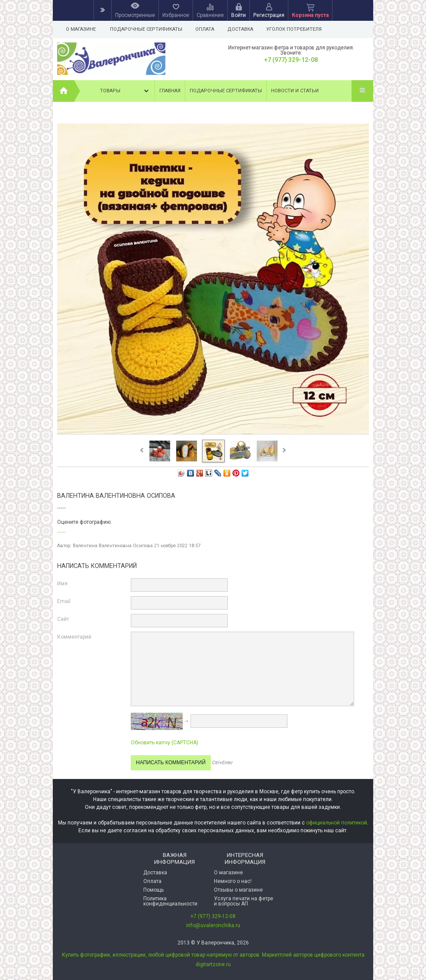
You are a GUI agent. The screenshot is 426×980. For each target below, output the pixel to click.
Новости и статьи (295, 91)
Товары (125, 91)
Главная (170, 91)
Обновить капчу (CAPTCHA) (165, 743)
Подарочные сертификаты (146, 29)
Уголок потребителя (298, 29)
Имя (62, 584)
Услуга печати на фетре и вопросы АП (244, 901)
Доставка (243, 29)
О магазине (81, 29)
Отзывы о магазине (238, 890)
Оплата (206, 29)
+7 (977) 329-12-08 (291, 60)
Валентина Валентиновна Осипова (113, 546)
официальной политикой (337, 823)
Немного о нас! (233, 881)
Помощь (153, 890)
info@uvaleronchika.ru (213, 925)
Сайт (63, 619)
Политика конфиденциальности (170, 901)
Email (64, 601)
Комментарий (74, 637)
